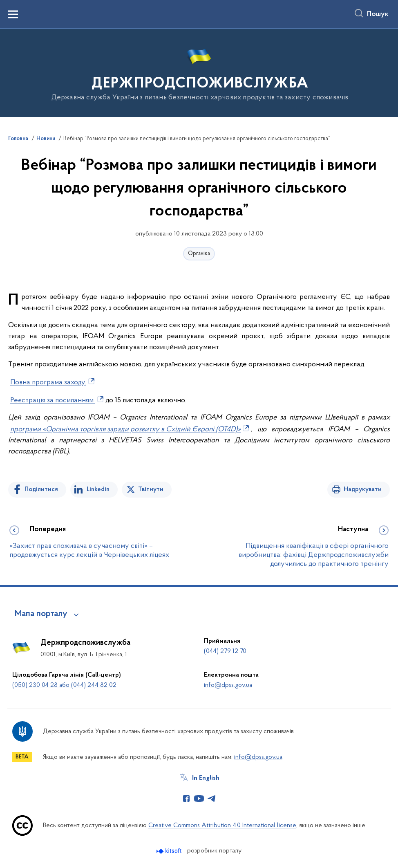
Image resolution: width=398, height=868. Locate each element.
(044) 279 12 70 (225, 651)
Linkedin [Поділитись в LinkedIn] (98, 489)
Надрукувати (363, 489)
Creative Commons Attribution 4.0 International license (222, 825)
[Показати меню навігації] (13, 14)
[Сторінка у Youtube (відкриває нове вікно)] (199, 798)
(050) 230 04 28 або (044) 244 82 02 (64, 685)
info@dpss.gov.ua (228, 685)
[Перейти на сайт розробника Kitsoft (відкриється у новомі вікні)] (170, 851)
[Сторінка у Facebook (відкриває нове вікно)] (186, 798)
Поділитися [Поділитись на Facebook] (41, 489)
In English (206, 778)
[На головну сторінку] (199, 72)
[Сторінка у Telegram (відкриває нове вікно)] (212, 798)
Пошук (378, 14)
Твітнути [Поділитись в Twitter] (151, 489)
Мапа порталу (41, 614)
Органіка (199, 254)
